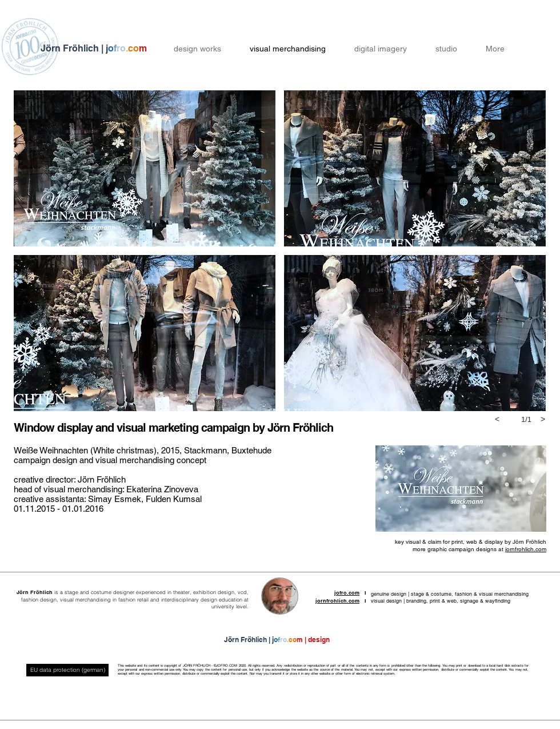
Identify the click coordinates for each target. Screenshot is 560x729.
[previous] (497, 419)
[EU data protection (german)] (67, 670)
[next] (543, 419)
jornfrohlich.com (526, 549)
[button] (145, 168)
